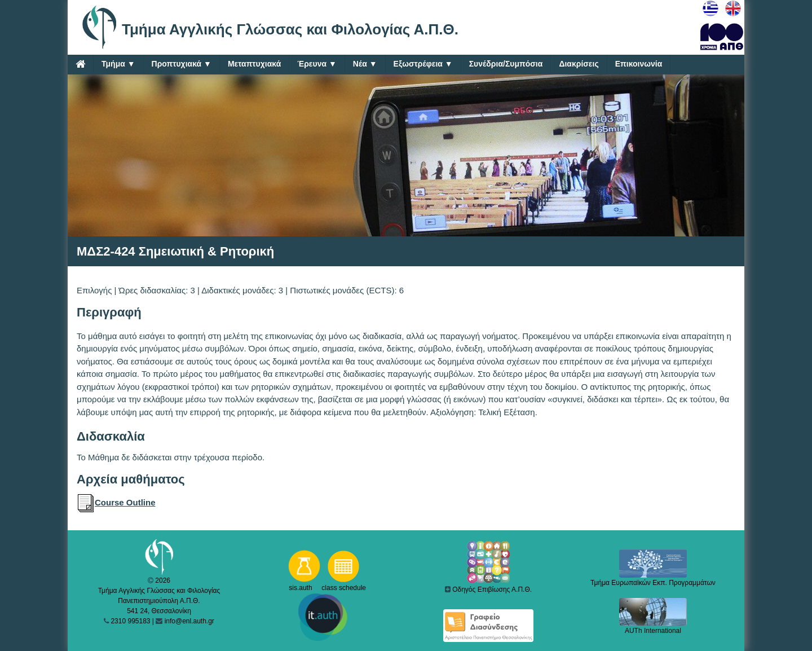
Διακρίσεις (579, 64)
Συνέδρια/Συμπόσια (506, 64)
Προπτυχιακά (182, 64)
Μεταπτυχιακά (254, 64)
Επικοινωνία (639, 64)
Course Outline (116, 502)
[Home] (80, 64)
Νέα (365, 64)
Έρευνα (317, 64)
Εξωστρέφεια (423, 64)
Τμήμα (118, 64)
